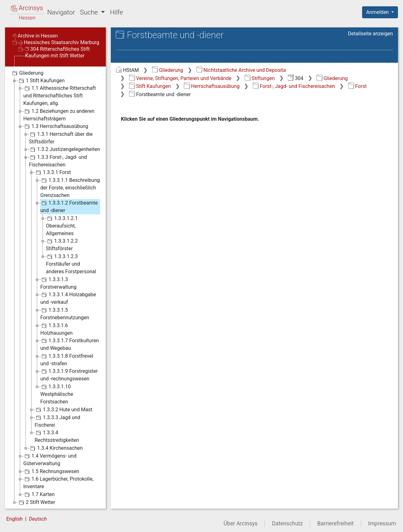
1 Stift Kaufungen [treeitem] (41, 81)
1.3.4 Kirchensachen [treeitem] (56, 448)
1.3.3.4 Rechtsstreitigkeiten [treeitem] (57, 436)
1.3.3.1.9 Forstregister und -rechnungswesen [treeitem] (69, 375)
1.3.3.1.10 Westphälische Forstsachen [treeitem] (57, 394)
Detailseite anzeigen (370, 34)
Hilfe (116, 12)
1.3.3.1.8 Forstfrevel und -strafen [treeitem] (67, 359)
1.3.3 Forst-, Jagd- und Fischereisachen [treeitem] (58, 161)
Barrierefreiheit (336, 523)
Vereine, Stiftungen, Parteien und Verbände (180, 78)
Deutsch (38, 519)
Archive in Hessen (35, 36)
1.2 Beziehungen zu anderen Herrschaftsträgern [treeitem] (59, 115)
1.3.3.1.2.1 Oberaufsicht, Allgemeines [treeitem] (62, 226)
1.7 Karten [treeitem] (39, 494)
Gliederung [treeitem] (27, 73)
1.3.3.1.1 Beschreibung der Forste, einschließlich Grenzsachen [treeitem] (70, 187)
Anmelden (378, 12)
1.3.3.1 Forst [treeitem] (53, 172)
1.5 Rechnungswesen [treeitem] (51, 471)
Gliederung (168, 70)
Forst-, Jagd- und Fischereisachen (294, 86)
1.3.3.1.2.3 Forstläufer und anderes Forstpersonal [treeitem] (71, 264)
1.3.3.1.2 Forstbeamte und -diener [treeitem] (69, 206)
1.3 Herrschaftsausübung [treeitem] (56, 126)
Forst (358, 86)
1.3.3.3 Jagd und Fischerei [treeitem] (57, 421)
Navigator (61, 12)
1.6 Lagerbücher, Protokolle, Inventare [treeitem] (58, 482)
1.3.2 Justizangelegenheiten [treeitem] (65, 149)
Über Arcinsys (241, 523)
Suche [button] (90, 12)
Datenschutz (287, 523)
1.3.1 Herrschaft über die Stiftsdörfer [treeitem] (61, 138)
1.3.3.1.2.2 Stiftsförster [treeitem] (62, 244)
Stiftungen (260, 78)
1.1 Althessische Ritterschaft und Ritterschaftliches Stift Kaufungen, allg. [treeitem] (60, 95)
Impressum (382, 523)
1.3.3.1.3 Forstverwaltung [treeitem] (58, 283)
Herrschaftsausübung (212, 86)
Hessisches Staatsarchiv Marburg (59, 42)
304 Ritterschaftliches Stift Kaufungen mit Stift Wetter (57, 52)
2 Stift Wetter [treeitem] (36, 502)
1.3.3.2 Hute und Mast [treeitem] (63, 410)
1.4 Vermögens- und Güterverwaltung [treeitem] (50, 459)
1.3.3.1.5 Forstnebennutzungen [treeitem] (65, 313)
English (14, 519)
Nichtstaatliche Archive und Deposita (241, 70)
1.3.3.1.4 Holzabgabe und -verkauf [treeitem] (68, 298)
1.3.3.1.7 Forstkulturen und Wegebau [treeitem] (70, 344)
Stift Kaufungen (150, 86)
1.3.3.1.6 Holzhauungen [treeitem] (57, 329)
